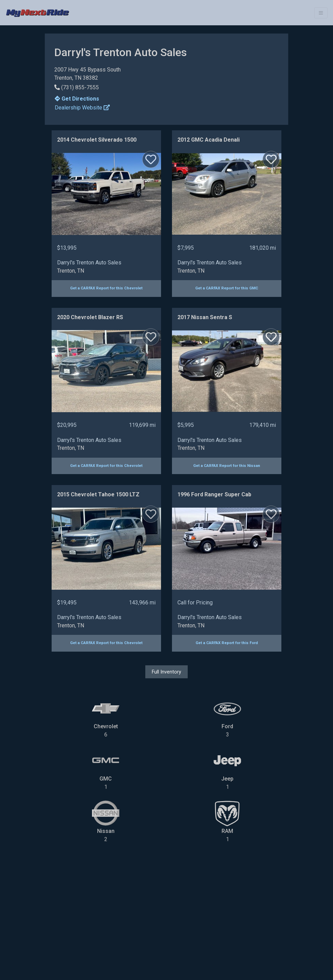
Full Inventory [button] (166, 672)
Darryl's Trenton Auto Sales (89, 263)
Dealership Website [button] (82, 108)
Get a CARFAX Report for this (106, 288)
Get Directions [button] (77, 99)
